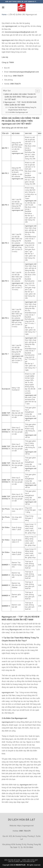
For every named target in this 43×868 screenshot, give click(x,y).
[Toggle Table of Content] (36, 91)
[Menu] (3, 7)
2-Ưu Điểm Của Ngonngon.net (18, 112)
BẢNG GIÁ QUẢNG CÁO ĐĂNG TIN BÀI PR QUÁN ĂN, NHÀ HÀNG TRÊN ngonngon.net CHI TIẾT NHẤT (20, 97)
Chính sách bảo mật (30, 860)
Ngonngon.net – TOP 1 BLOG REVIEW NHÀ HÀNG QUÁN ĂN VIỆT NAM (21, 104)
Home (4, 15)
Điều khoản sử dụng (12, 860)
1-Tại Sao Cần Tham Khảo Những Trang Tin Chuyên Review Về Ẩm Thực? (22, 109)
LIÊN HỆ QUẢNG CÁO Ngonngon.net (22, 862)
